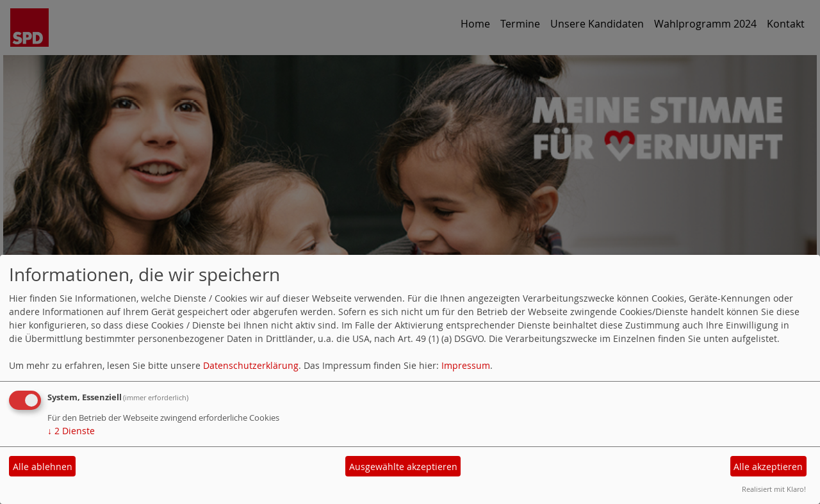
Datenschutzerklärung (251, 365)
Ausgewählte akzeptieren (403, 467)
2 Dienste (71, 431)
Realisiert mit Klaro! (774, 489)
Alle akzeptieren (768, 467)
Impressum (466, 365)
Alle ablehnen (43, 467)
